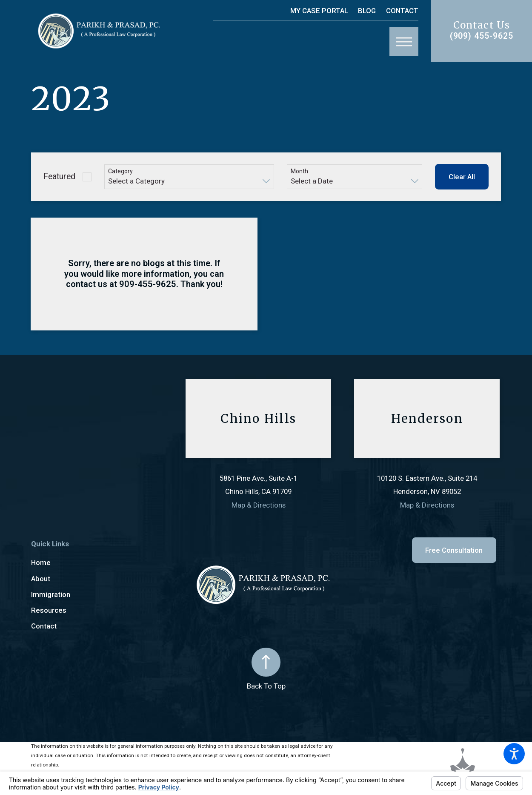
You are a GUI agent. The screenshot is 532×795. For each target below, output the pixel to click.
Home (41, 563)
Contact (402, 11)
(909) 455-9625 (482, 36)
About (41, 579)
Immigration (51, 594)
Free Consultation (454, 550)
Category (120, 171)
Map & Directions (259, 505)
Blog (367, 11)
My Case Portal (319, 11)
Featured (59, 177)
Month (299, 171)
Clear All (462, 177)
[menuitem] (109, 563)
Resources (49, 610)
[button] (514, 754)
